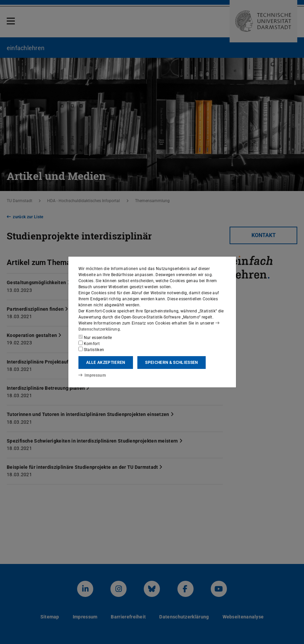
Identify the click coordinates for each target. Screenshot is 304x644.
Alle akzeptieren (106, 363)
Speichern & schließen (171, 363)
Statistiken (91, 349)
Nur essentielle (95, 337)
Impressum (92, 375)
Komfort (89, 343)
